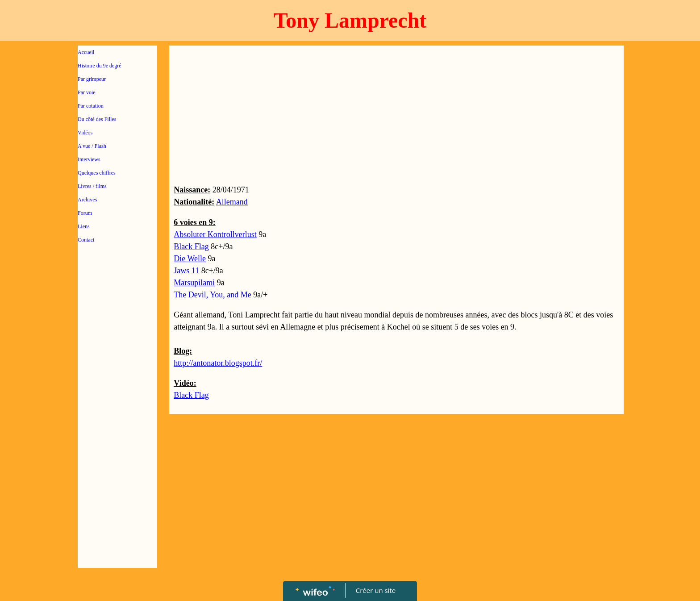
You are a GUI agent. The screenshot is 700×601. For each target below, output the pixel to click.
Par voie (87, 92)
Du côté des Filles (97, 119)
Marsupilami (194, 283)
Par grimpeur (92, 79)
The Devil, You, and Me (212, 295)
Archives (87, 200)
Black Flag (191, 246)
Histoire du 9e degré (100, 66)
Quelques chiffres (97, 173)
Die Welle (190, 259)
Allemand (232, 202)
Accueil (86, 52)
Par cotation (91, 106)
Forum (85, 213)
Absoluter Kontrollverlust (215, 234)
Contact (86, 240)
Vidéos (85, 133)
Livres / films (92, 186)
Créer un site (376, 590)
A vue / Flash (92, 146)
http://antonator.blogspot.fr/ (218, 363)
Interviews (89, 159)
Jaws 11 (186, 271)
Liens (84, 226)
